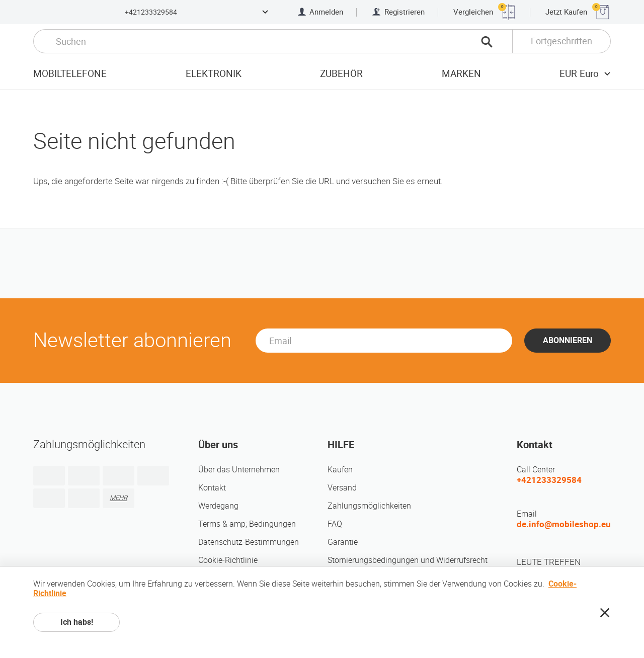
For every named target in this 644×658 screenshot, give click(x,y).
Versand (342, 488)
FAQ (335, 524)
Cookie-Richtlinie (228, 560)
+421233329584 (151, 12)
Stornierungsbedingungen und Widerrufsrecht (408, 560)
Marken (461, 74)
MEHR (118, 498)
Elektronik (214, 74)
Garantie (343, 542)
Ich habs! (77, 622)
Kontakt (212, 488)
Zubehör (341, 74)
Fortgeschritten (561, 41)
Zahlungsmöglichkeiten (369, 506)
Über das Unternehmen (239, 470)
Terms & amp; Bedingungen (247, 524)
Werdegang (218, 506)
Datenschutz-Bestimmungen (249, 542)
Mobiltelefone (70, 74)
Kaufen (340, 470)
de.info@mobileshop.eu (564, 524)
